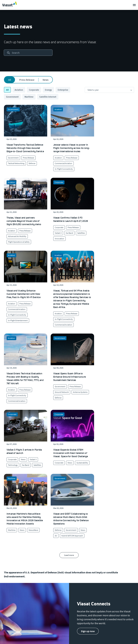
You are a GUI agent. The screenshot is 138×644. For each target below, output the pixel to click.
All (10, 80)
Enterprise (63, 90)
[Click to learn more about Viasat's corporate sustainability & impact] (54, 527)
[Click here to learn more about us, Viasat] (8, 521)
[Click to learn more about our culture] (48, 521)
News (46, 80)
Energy (48, 90)
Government (12, 97)
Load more (69, 393)
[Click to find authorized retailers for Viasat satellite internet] (101, 527)
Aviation (19, 90)
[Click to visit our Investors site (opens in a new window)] (9, 547)
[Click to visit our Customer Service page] (100, 521)
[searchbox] (28, 53)
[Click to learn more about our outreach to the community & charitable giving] (58, 547)
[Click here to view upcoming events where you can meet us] (7, 527)
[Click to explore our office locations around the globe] (9, 540)
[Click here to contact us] (97, 540)
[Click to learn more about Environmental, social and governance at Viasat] (61, 540)
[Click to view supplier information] (102, 534)
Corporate (34, 90)
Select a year (93, 90)
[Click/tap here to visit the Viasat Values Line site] (13, 567)
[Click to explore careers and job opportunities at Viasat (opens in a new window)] (8, 534)
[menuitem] (53, 497)
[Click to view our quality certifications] (53, 534)
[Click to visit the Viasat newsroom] (9, 554)
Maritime (29, 97)
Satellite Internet (48, 97)
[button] (88, 469)
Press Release (27, 80)
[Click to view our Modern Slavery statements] (18, 560)
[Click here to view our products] (96, 547)
